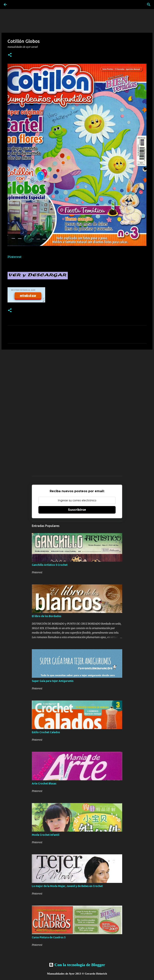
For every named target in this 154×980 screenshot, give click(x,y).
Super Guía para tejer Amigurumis (53, 681)
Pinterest (14, 257)
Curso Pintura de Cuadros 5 (49, 937)
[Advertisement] (77, 382)
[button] (10, 55)
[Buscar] (149, 5)
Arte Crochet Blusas (44, 784)
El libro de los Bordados (47, 616)
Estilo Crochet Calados (46, 732)
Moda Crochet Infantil (46, 835)
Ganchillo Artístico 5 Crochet (50, 565)
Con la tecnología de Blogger (77, 965)
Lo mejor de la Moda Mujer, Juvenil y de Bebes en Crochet (67, 886)
